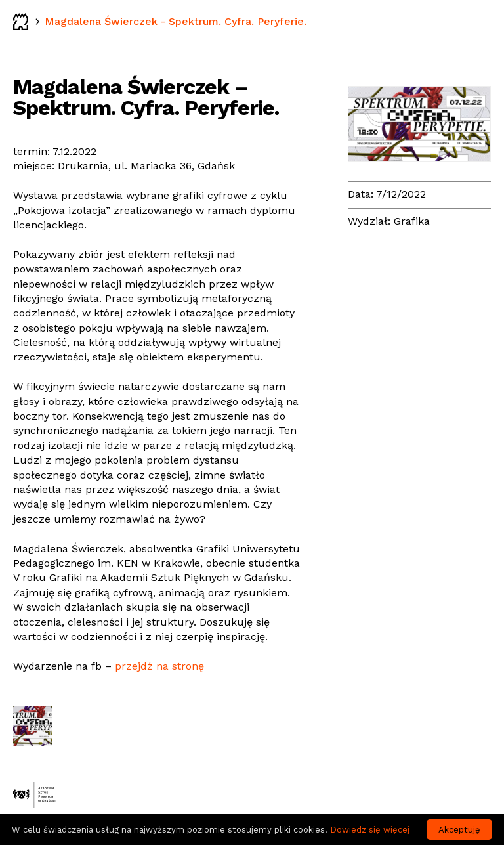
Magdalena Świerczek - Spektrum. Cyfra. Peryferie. (176, 21)
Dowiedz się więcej (370, 830)
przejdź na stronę (159, 666)
